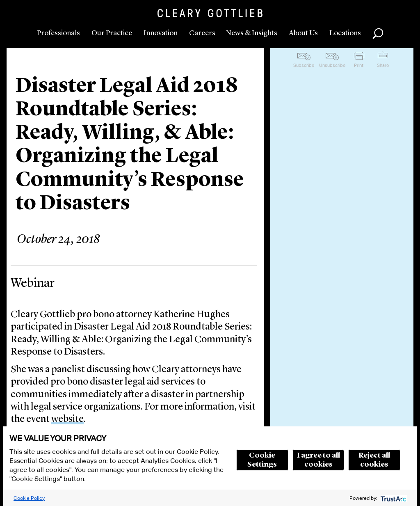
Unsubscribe (332, 65)
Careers (202, 33)
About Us (303, 33)
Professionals (58, 33)
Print (359, 65)
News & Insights (252, 33)
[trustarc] (393, 498)
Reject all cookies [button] (374, 460)
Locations (345, 33)
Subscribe (304, 65)
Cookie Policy (29, 498)
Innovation (161, 33)
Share (383, 65)
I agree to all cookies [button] (318, 460)
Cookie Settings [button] (262, 460)
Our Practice (112, 33)
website (67, 419)
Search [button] (378, 34)
